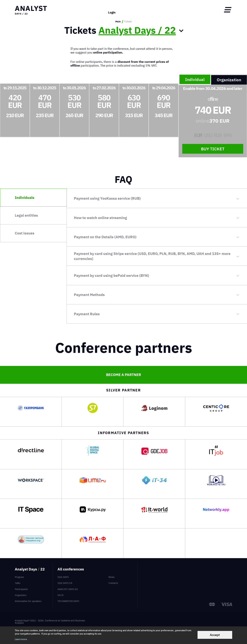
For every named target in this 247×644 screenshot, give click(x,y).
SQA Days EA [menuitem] (65, 583)
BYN (228, 135)
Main (118, 22)
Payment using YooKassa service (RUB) (107, 198)
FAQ (123, 179)
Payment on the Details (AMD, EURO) (105, 237)
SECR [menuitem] (60, 595)
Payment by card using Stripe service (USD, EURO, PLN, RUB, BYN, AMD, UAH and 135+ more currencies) (152, 256)
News (112, 577)
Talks (18, 583)
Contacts (113, 583)
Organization (229, 80)
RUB (218, 135)
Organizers (21, 595)
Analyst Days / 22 (137, 30)
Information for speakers (28, 601)
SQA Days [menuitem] (63, 577)
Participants (21, 589)
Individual (195, 79)
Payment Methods (89, 295)
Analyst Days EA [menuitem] (68, 589)
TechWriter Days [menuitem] (68, 601)
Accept (215, 635)
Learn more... (22, 639)
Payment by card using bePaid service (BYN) (111, 275)
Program (19, 577)
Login (112, 10)
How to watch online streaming (100, 218)
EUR (198, 135)
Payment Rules (87, 314)
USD (208, 135)
